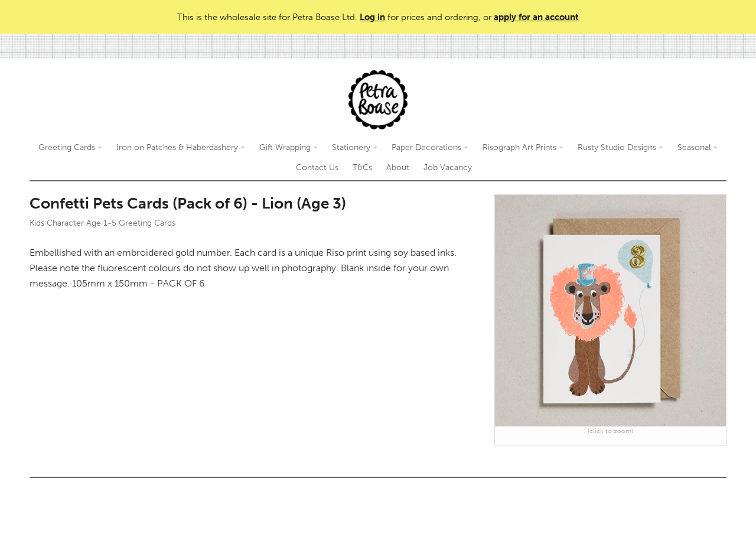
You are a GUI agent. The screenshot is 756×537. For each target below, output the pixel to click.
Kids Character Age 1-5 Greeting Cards (102, 223)
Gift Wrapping (289, 147)
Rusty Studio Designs (620, 147)
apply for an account (536, 17)
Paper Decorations (430, 147)
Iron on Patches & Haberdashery (181, 147)
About (398, 167)
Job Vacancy (448, 167)
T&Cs (362, 167)
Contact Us (317, 167)
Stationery (355, 147)
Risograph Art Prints (523, 147)
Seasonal (698, 147)
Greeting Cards (70, 147)
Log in (372, 17)
